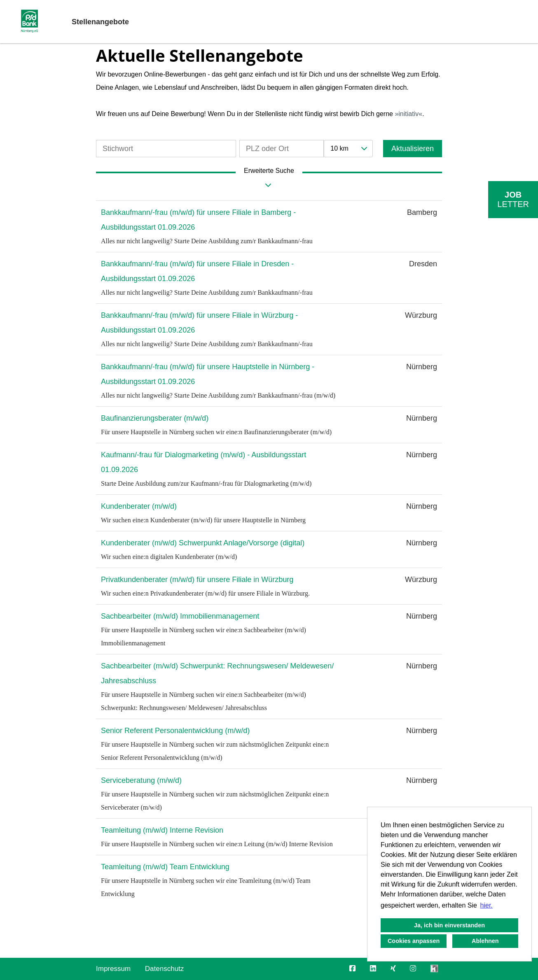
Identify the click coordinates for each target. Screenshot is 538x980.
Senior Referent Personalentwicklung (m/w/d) (175, 731)
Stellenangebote (100, 22)
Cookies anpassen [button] (414, 941)
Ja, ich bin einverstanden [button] (449, 925)
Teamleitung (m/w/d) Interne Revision (162, 830)
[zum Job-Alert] (513, 200)
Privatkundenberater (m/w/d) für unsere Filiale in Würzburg (197, 580)
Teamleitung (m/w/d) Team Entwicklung (165, 867)
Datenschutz (165, 969)
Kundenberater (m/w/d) (139, 506)
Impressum (113, 969)
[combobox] (348, 149)
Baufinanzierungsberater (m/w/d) (155, 418)
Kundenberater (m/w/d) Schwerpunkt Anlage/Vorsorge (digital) (203, 543)
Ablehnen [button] (485, 941)
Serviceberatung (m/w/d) (141, 780)
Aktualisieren (413, 149)
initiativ (408, 114)
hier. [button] (487, 905)
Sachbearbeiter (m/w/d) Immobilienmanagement (180, 616)
